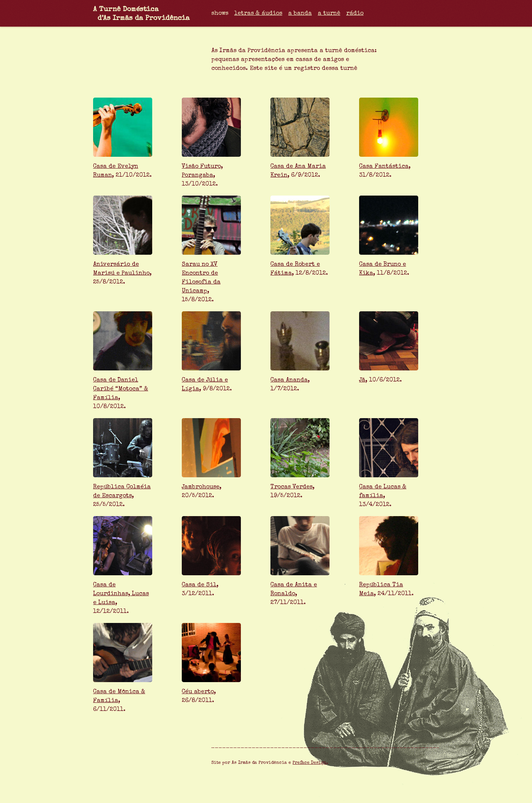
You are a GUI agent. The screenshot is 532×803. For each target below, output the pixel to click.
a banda (300, 14)
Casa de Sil (199, 585)
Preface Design (310, 763)
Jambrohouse (201, 487)
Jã (362, 380)
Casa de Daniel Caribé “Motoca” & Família (121, 389)
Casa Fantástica (384, 167)
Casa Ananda (289, 380)
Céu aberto (198, 692)
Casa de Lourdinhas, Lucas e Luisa (121, 594)
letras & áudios (258, 14)
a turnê (329, 14)
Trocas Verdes (291, 487)
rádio (355, 14)
